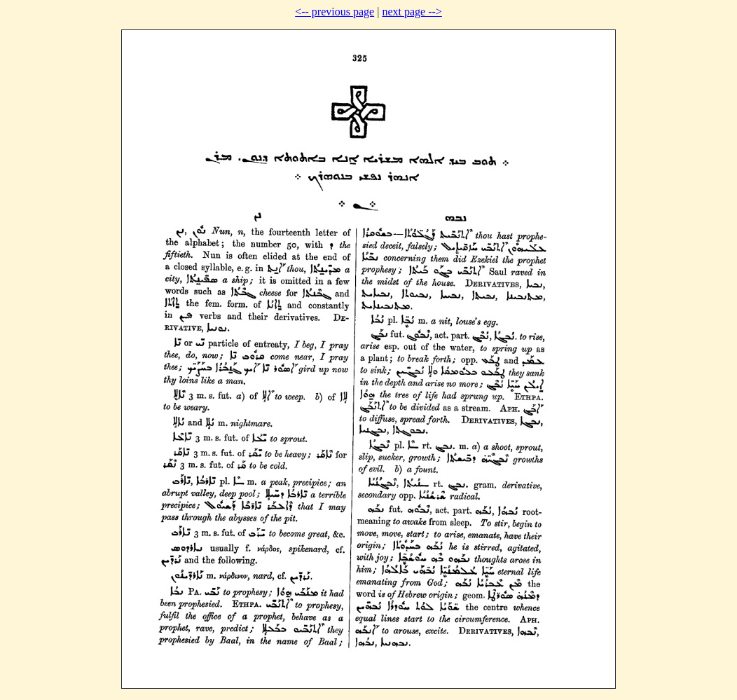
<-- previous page (335, 12)
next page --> (412, 12)
